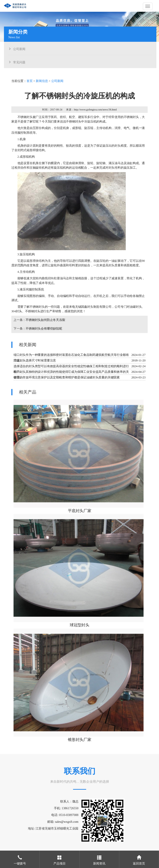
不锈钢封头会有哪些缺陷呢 (44, 329)
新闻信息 (42, 84)
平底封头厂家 (79, 510)
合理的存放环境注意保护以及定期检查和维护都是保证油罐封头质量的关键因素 (67, 378)
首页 (30, 84)
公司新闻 (20, 49)
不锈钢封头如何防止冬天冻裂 (46, 321)
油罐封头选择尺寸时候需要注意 (35, 361)
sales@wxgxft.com (67, 822)
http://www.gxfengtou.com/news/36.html (95, 112)
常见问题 (20, 62)
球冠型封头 (79, 623)
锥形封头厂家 (79, 737)
